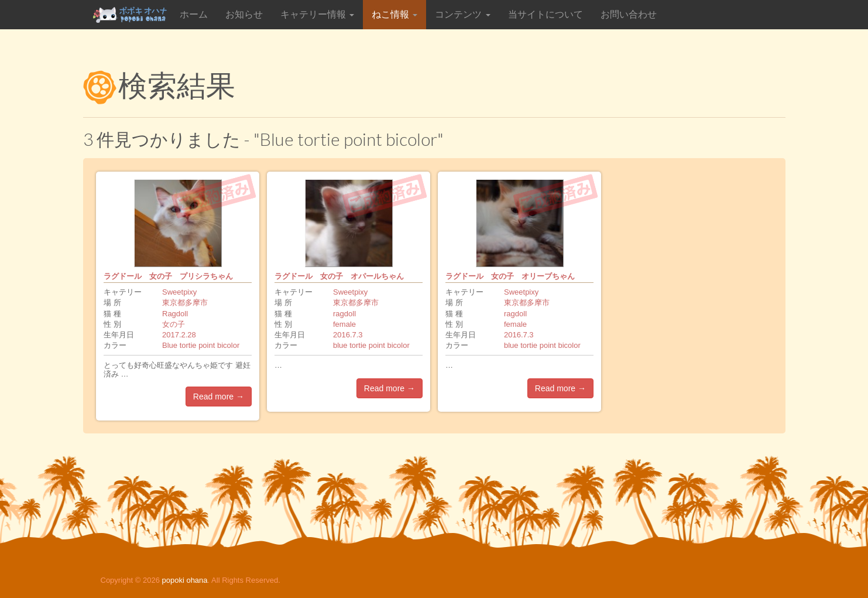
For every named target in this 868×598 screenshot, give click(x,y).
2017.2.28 (179, 335)
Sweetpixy (179, 292)
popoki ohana (184, 580)
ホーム (194, 14)
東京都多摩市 (185, 303)
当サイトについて (545, 14)
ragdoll (344, 314)
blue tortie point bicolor (371, 345)
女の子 (174, 324)
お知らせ (244, 14)
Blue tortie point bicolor (201, 345)
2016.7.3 (348, 335)
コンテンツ (462, 14)
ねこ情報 (394, 14)
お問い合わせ (629, 14)
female (344, 324)
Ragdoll (175, 314)
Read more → (219, 397)
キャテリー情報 (317, 14)
